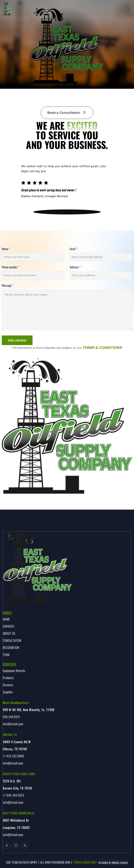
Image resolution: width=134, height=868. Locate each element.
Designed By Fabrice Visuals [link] (113, 863)
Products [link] (8, 678)
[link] (9, 9)
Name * (6, 249)
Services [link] (8, 685)
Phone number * (10, 267)
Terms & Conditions (102, 348)
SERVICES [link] (9, 626)
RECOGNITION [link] (11, 648)
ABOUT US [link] (9, 633)
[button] (128, 9)
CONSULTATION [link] (12, 640)
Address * (75, 267)
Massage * (7, 285)
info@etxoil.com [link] (13, 724)
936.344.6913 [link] (11, 717)
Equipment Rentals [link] (14, 671)
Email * (73, 249)
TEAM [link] (6, 655)
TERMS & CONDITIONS (85, 863)
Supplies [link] (8, 692)
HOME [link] (6, 619)
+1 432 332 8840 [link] (13, 756)
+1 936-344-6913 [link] (14, 795)
